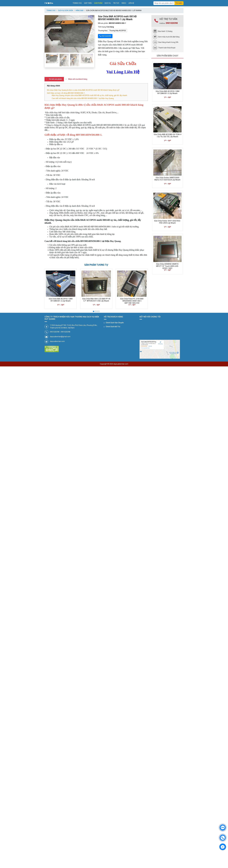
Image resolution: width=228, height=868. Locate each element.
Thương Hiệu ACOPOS (118, 31)
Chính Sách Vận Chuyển (115, 323)
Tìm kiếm (179, 3)
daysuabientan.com (57, 341)
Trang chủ (77, 3)
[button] (48, 34)
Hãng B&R (80, 10)
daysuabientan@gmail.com (60, 337)
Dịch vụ (108, 3)
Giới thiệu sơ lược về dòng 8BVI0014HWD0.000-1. (66, 93)
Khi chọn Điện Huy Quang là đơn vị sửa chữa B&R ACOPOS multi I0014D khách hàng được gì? (83, 90)
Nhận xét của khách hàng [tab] (78, 79)
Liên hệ (131, 3)
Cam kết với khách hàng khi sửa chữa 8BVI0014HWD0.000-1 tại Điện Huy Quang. (83, 98)
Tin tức (116, 3)
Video (124, 3)
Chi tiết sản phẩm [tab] (55, 79)
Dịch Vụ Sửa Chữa (65, 10)
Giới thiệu (88, 3)
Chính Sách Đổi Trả (113, 327)
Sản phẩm (98, 3)
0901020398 (172, 23)
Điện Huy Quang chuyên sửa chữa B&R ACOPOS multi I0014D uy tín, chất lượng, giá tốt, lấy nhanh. (90, 95)
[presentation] (47, 287)
